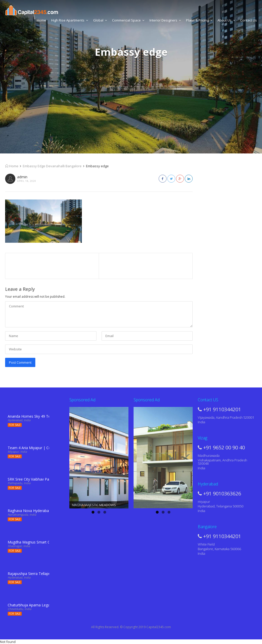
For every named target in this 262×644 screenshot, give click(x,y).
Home (41, 20)
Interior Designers (165, 20)
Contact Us (249, 20)
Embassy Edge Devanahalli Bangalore (52, 166)
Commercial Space (128, 20)
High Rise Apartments (70, 20)
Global (100, 20)
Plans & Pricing (199, 20)
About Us (226, 20)
